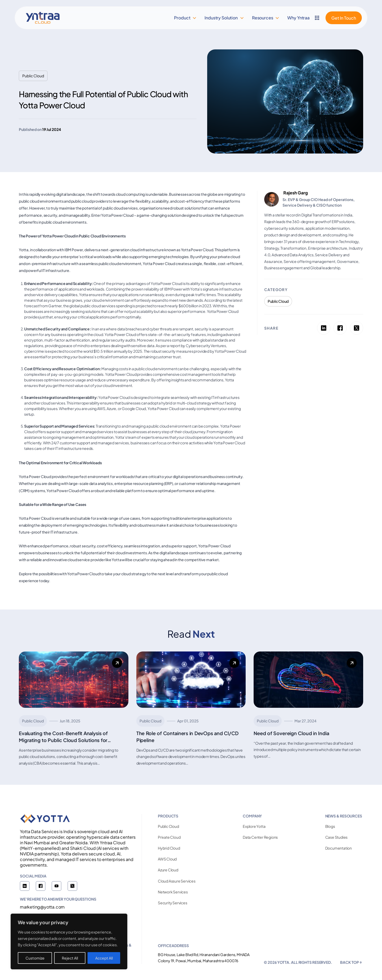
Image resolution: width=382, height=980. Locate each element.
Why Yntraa (298, 18)
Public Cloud (168, 826)
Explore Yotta (254, 826)
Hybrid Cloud (169, 848)
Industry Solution (221, 18)
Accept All (104, 958)
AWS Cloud (167, 859)
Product (182, 18)
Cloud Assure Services (177, 881)
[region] (69, 941)
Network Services (173, 892)
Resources (263, 18)
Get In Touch (344, 18)
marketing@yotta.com (42, 907)
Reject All (70, 958)
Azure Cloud (168, 870)
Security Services (173, 903)
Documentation (338, 848)
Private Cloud (169, 837)
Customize (35, 958)
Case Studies (337, 837)
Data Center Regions (260, 837)
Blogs (330, 826)
